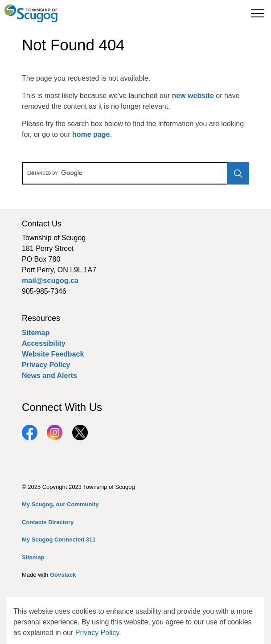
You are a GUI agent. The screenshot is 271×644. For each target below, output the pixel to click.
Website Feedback (53, 354)
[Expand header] (258, 13)
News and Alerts (49, 375)
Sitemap (36, 333)
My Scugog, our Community (60, 504)
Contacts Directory (48, 522)
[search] (134, 173)
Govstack (63, 575)
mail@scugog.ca (50, 281)
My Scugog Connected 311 (59, 539)
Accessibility (44, 343)
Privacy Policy (46, 365)
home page (91, 134)
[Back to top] (135, 616)
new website (193, 96)
